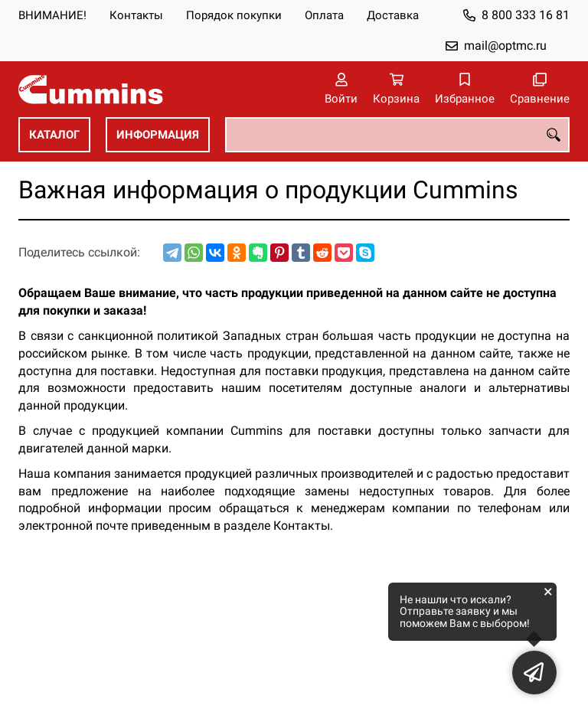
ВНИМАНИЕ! (52, 15)
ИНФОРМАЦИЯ (158, 135)
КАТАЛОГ (54, 135)
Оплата (324, 15)
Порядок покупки (234, 15)
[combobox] (397, 135)
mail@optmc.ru (505, 46)
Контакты (136, 15)
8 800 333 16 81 (526, 15)
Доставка (393, 15)
